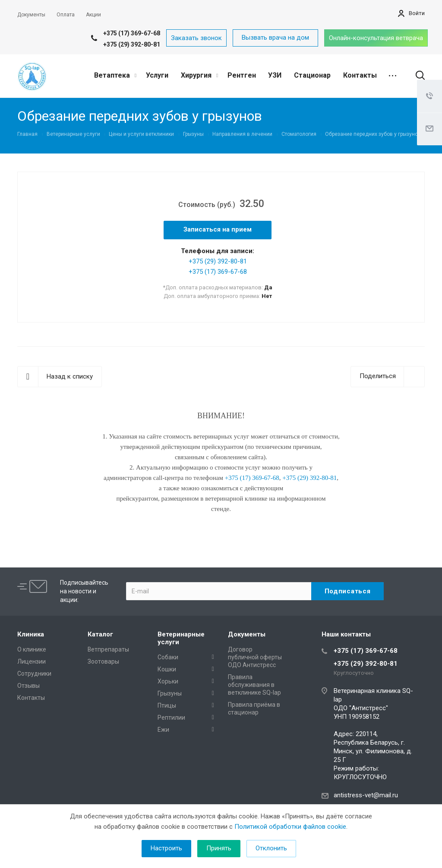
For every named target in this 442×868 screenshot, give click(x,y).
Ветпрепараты (108, 649)
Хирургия (199, 75)
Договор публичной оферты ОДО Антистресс (255, 657)
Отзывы (28, 686)
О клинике (32, 649)
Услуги (157, 75)
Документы (247, 634)
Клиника (31, 634)
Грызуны (170, 693)
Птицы (167, 705)
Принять (219, 848)
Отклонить (271, 848)
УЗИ (275, 75)
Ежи (163, 730)
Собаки (168, 657)
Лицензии (32, 661)
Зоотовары (103, 661)
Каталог (100, 634)
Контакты (360, 75)
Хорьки (168, 681)
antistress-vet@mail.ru (366, 795)
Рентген (242, 75)
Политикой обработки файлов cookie (290, 827)
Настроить (166, 848)
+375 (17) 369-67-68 (132, 33)
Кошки (167, 669)
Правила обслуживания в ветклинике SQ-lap (254, 685)
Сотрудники (34, 674)
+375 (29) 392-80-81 (132, 44)
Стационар (312, 75)
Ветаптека (115, 75)
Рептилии (171, 718)
